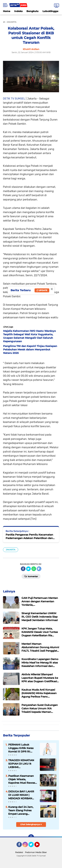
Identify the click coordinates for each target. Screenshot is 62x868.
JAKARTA (11, 550)
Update (42, 290)
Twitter (33, 846)
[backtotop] (31, 837)
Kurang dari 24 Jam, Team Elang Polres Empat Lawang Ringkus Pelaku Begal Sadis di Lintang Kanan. (22, 810)
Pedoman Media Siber (36, 852)
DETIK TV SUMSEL (14, 99)
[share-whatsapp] (34, 569)
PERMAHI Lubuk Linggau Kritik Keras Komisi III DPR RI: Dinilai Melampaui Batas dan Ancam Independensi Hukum (22, 748)
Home (7, 11)
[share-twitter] (28, 569)
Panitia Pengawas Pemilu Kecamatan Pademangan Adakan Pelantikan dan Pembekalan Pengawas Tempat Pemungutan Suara (29, 536)
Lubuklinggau (51, 11)
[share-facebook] (23, 569)
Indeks (18, 11)
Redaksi (19, 852)
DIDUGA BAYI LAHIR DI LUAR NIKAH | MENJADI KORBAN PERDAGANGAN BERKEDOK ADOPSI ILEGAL (21, 795)
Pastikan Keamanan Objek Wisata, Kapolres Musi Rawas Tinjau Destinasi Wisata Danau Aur (22, 779)
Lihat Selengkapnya (31, 824)
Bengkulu (32, 11)
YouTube (39, 846)
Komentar (31, 576)
